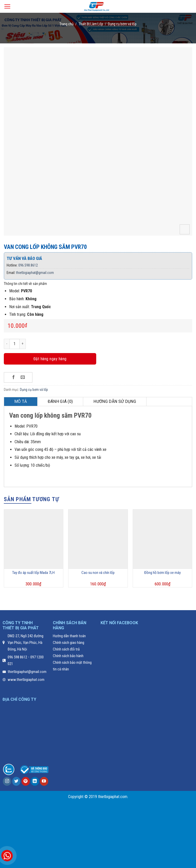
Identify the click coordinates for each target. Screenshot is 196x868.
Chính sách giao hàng (69, 643)
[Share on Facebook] (14, 377)
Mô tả (21, 401)
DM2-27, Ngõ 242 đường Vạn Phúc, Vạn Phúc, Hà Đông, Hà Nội (26, 643)
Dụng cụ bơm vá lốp (122, 24)
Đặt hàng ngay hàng (50, 359)
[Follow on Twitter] (16, 781)
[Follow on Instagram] (7, 781)
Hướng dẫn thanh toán (69, 636)
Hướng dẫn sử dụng (115, 401)
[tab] (21, 402)
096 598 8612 (17, 657)
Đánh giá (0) (60, 401)
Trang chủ (66, 24)
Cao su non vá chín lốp (98, 573)
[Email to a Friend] (23, 377)
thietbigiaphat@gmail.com (35, 273)
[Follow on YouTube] (44, 781)
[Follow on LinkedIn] (35, 781)
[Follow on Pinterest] (26, 781)
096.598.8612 (28, 265)
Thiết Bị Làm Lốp (91, 24)
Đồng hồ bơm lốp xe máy (162, 573)
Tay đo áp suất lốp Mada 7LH (33, 573)
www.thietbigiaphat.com (26, 680)
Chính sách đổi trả (66, 649)
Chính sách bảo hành (68, 656)
